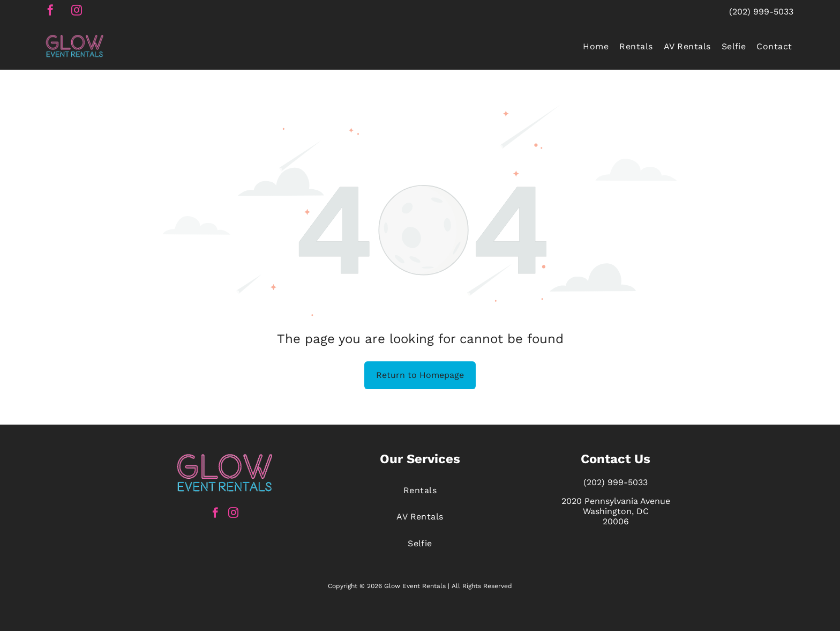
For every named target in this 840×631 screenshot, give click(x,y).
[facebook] (50, 12)
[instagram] (77, 12)
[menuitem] (596, 46)
